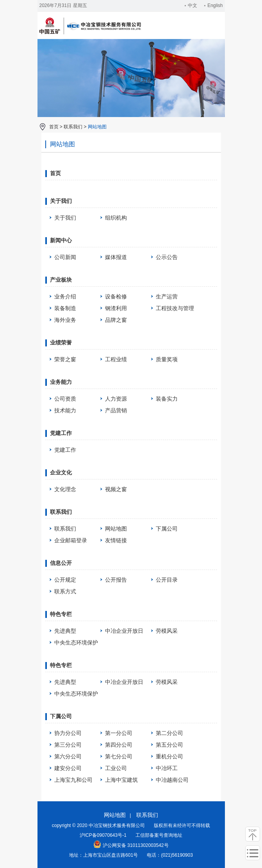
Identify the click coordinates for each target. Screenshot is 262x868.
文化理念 (65, 489)
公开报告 (116, 580)
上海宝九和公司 (73, 780)
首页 (54, 127)
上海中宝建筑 (121, 780)
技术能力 (65, 410)
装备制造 (65, 308)
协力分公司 (68, 733)
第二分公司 (169, 733)
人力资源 (116, 399)
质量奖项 (167, 359)
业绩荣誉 (61, 343)
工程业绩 (116, 359)
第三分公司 (68, 745)
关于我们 (61, 201)
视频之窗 (116, 489)
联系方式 (65, 591)
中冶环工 (167, 768)
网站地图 (97, 127)
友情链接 (116, 540)
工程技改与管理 (175, 308)
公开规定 (65, 580)
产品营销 (116, 410)
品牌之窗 (116, 320)
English (213, 5)
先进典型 (65, 631)
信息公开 (61, 563)
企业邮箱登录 (71, 540)
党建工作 (61, 433)
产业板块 (61, 280)
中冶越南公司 (172, 780)
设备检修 (116, 296)
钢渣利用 (116, 308)
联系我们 (73, 127)
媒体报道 (116, 257)
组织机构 (116, 218)
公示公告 (167, 257)
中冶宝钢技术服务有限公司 (90, 33)
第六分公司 (68, 756)
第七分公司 (119, 756)
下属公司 (167, 529)
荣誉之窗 (65, 359)
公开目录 (167, 580)
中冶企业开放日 (124, 631)
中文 (191, 5)
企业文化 (61, 472)
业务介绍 (65, 296)
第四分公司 (119, 745)
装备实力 (167, 399)
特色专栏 (61, 614)
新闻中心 (61, 240)
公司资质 (65, 399)
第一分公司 (119, 733)
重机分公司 (169, 756)
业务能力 (61, 382)
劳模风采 (167, 631)
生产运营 (167, 296)
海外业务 (65, 320)
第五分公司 (169, 745)
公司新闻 (65, 257)
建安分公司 (68, 768)
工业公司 (116, 768)
